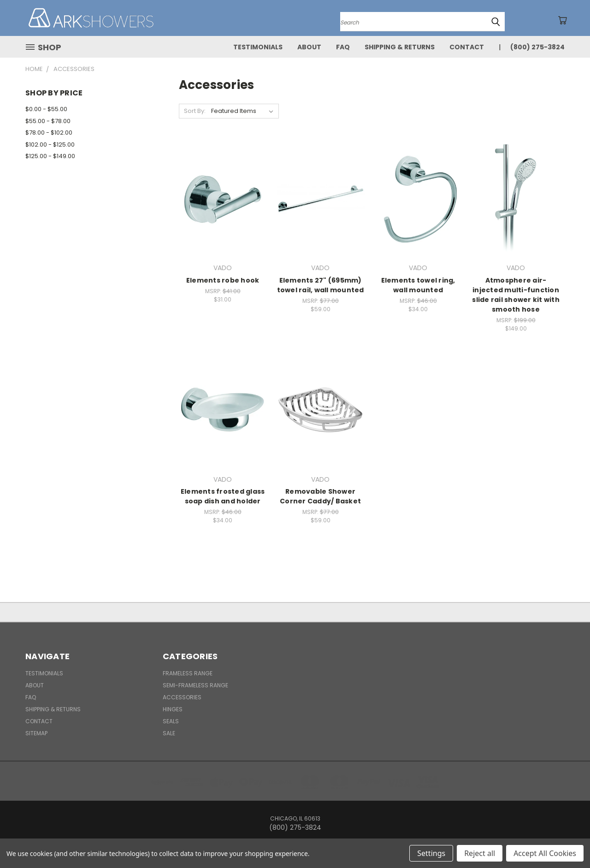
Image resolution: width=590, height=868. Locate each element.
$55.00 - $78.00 (48, 121)
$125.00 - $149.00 (50, 156)
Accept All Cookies (545, 853)
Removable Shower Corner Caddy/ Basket (320, 496)
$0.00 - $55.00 (46, 109)
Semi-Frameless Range (195, 685)
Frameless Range (188, 673)
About (309, 47)
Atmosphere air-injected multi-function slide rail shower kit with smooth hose (516, 295)
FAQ (343, 47)
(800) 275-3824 (537, 47)
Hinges (173, 709)
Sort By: (195, 111)
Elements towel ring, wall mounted (418, 285)
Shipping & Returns (400, 47)
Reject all (480, 853)
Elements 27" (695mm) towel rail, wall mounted (321, 285)
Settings (431, 853)
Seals (171, 721)
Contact (467, 47)
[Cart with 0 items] (562, 20)
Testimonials (258, 47)
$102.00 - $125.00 (50, 145)
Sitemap (36, 733)
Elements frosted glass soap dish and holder (223, 496)
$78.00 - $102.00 (49, 133)
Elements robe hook (223, 280)
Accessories (182, 697)
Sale (169, 733)
